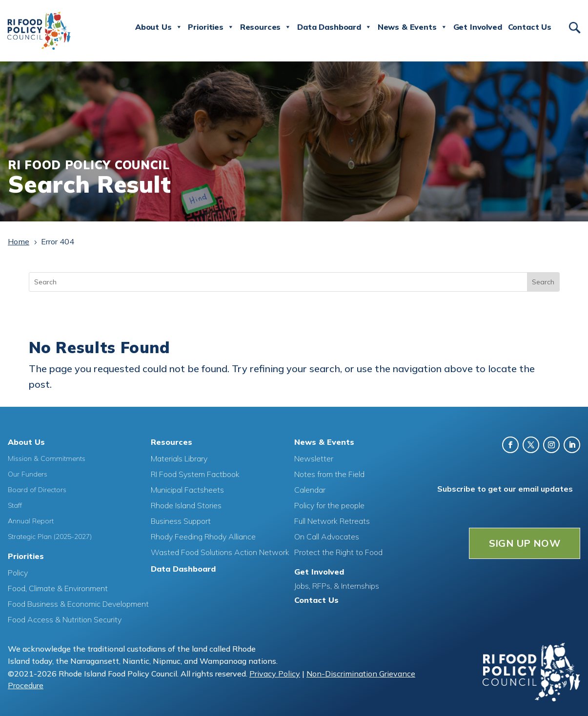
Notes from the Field (329, 474)
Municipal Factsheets (187, 489)
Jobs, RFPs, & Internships (337, 585)
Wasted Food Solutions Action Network (220, 552)
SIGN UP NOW (525, 543)
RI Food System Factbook (195, 474)
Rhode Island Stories (186, 505)
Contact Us (530, 27)
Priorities (211, 27)
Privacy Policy (275, 673)
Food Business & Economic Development (78, 603)
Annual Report (31, 520)
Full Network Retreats (332, 520)
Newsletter (314, 458)
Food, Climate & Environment (58, 588)
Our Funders (28, 474)
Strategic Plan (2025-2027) (50, 536)
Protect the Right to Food (338, 552)
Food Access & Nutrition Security (65, 619)
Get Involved (478, 27)
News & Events (413, 27)
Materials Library (179, 458)
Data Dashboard (335, 27)
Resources (266, 27)
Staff (15, 505)
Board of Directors (37, 489)
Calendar (310, 489)
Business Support (181, 520)
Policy (18, 572)
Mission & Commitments (47, 458)
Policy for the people (329, 505)
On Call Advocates (327, 536)
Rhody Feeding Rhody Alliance (203, 536)
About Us (159, 27)
